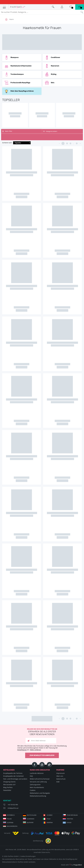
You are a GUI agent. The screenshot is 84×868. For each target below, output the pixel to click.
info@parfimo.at (13, 808)
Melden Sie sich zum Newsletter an (42, 732)
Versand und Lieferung (38, 782)
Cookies (33, 790)
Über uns (60, 776)
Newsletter (7, 790)
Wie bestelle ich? (9, 785)
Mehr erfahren (36, 750)
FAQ (31, 776)
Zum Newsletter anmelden (42, 755)
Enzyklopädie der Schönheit (13, 776)
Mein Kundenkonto (37, 787)
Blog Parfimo (8, 787)
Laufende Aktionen (37, 773)
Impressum (60, 773)
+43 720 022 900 (13, 805)
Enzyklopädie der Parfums (13, 773)
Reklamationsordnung (38, 796)
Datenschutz (61, 779)
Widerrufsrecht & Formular (40, 779)
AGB (58, 782)
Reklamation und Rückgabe (40, 793)
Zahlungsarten (35, 785)
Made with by (71, 865)
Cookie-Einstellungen (28, 856)
